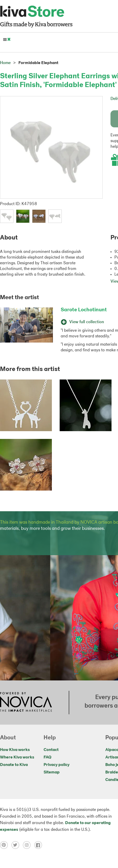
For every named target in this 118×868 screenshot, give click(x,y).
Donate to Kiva (14, 765)
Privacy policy (57, 765)
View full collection (82, 322)
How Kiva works (15, 750)
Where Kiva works (17, 757)
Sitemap (52, 772)
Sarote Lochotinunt (84, 310)
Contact (51, 750)
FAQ (47, 757)
